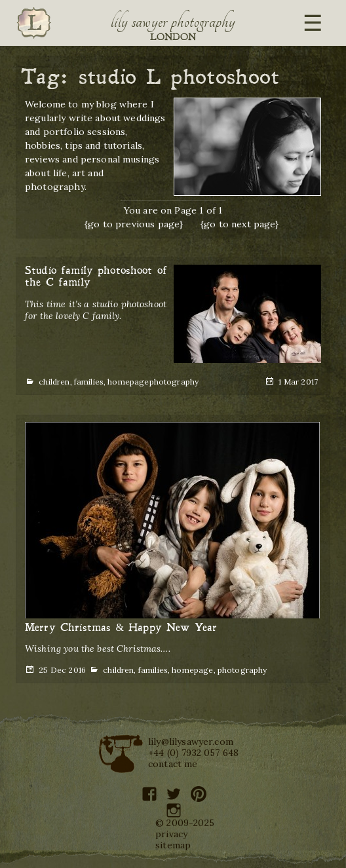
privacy (171, 834)
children (54, 382)
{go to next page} (240, 224)
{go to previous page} (134, 224)
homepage (128, 382)
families (89, 382)
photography (174, 382)
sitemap (173, 845)
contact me (173, 764)
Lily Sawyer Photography (173, 22)
